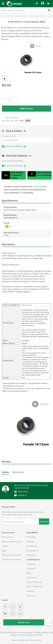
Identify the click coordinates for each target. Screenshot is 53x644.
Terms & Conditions (20, 640)
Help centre (23, 491)
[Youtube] (6, 616)
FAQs (29, 573)
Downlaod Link (27, 305)
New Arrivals (32, 546)
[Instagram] (13, 616)
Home (3, 16)
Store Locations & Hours (12, 541)
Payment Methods (34, 582)
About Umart (7, 537)
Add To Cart (27, 108)
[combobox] (27, 10)
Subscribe (44, 521)
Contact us (22, 495)
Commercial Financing (12, 559)
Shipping (30, 591)
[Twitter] (13, 609)
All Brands (31, 555)
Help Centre (32, 577)
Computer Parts (21, 16)
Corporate (31, 568)
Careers (5, 546)
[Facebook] (6, 609)
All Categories (33, 550)
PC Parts (11, 16)
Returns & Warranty (35, 586)
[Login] (42, 4)
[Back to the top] (48, 622)
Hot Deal (30, 541)
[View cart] (48, 4)
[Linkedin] (21, 616)
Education (31, 564)
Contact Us (31, 595)
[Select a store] (37, 4)
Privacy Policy (36, 640)
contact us (37, 186)
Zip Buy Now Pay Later (11, 555)
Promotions (31, 537)
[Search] (49, 10)
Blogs (4, 550)
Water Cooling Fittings (37, 16)
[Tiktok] (21, 609)
